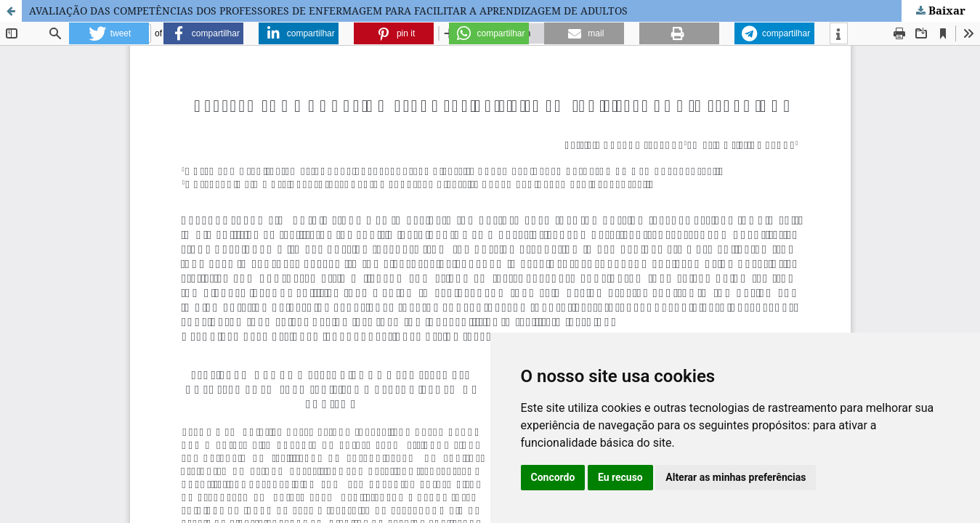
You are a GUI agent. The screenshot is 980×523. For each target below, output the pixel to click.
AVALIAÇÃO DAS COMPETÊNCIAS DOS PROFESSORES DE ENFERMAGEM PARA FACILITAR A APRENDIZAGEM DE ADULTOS (328, 11)
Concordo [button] (553, 477)
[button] (109, 33)
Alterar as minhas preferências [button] (736, 477)
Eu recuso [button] (620, 477)
